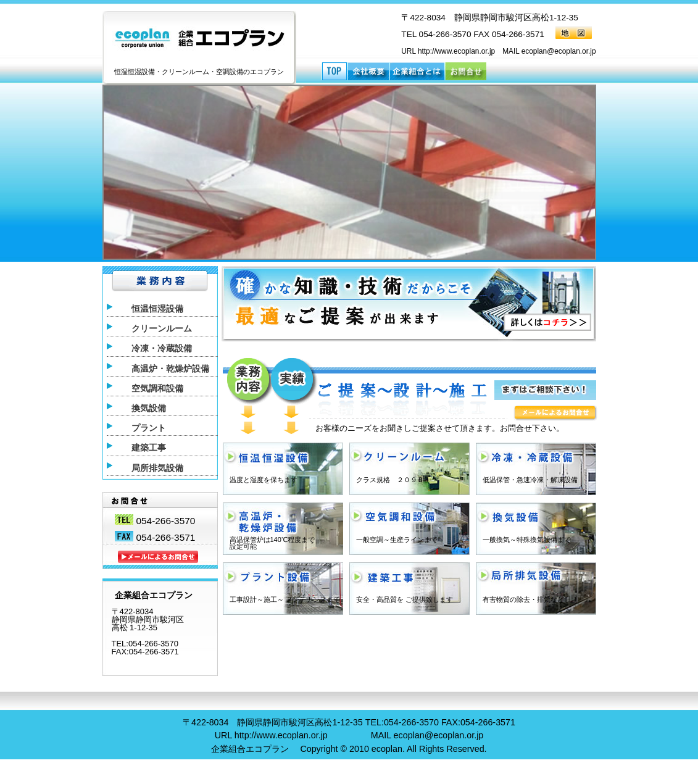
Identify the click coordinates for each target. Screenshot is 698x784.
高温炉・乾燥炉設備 (170, 369)
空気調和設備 (157, 389)
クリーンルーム (162, 329)
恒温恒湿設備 (157, 309)
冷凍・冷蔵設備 (162, 348)
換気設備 (149, 408)
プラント (149, 428)
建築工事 (149, 448)
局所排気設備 (157, 468)
